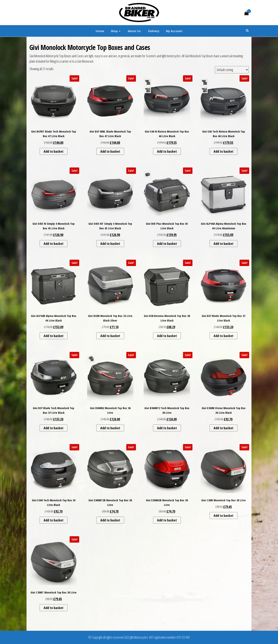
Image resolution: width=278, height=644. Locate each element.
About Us (134, 31)
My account (174, 31)
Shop (116, 31)
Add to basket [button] (54, 151)
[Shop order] (232, 70)
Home (100, 31)
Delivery (153, 31)
